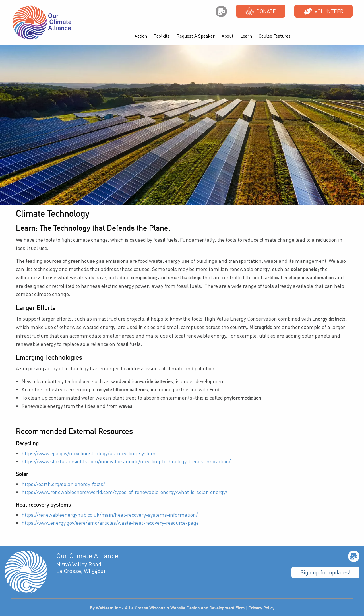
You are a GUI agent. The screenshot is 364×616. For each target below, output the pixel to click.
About (227, 36)
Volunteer (323, 11)
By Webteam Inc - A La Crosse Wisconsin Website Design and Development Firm (167, 608)
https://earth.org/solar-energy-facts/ (63, 484)
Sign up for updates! (325, 572)
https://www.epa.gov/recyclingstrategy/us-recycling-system (89, 453)
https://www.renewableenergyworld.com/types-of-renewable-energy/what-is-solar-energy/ (124, 492)
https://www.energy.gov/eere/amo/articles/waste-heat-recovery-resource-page (110, 523)
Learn (246, 36)
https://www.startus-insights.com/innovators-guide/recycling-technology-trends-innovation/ (126, 461)
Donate (261, 11)
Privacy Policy (261, 608)
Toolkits (162, 36)
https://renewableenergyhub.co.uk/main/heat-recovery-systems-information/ (110, 515)
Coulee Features (275, 36)
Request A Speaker (196, 36)
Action (141, 36)
